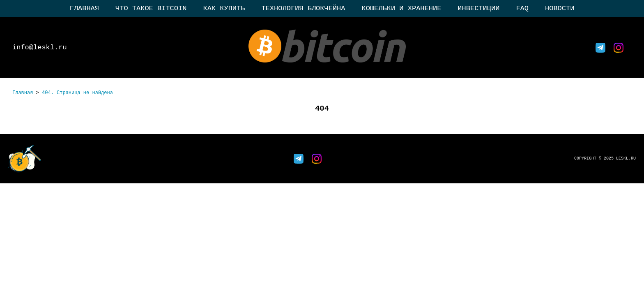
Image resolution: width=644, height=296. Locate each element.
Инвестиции (478, 8)
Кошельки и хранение (402, 8)
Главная (84, 8)
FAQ (522, 8)
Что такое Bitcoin (151, 8)
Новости (560, 8)
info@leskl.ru (40, 47)
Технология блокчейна (303, 8)
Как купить (224, 8)
